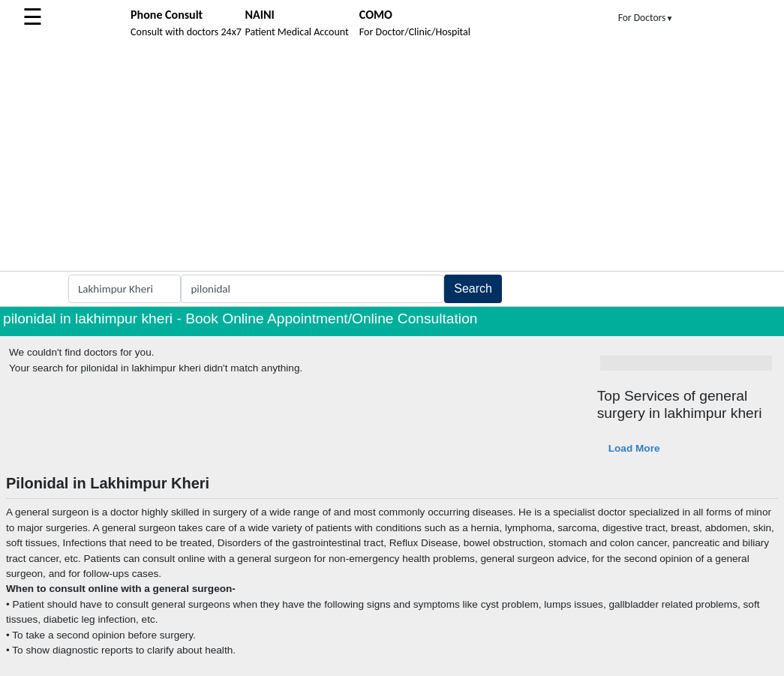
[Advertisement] (392, 158)
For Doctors (646, 18)
